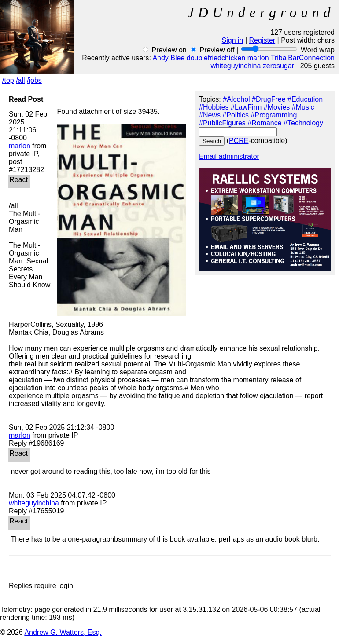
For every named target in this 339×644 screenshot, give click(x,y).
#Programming (274, 115)
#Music (303, 107)
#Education (305, 99)
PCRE (239, 141)
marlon (258, 58)
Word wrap (318, 50)
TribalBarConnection (303, 58)
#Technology (303, 123)
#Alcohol (236, 99)
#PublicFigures (222, 123)
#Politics (236, 115)
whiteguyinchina (236, 66)
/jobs (34, 80)
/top (8, 80)
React (19, 180)
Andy (160, 58)
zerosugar (278, 66)
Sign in (233, 40)
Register (262, 40)
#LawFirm (246, 107)
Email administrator (229, 156)
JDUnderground (261, 12)
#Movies (277, 107)
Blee (177, 58)
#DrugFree (269, 99)
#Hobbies (214, 107)
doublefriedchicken (216, 58)
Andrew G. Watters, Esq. (63, 632)
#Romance (264, 123)
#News (210, 115)
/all (20, 80)
